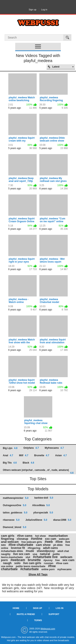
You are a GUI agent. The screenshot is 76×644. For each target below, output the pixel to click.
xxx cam (51, 539)
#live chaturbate (21, 545)
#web (49, 542)
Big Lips (10, 448)
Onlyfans (31, 448)
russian (49, 563)
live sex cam (22, 554)
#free (52, 566)
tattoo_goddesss (15, 513)
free (58, 560)
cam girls (8, 536)
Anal (8, 455)
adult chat (63, 551)
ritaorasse (11, 520)
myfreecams (64, 569)
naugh (7, 563)
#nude (30, 551)
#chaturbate (29, 569)
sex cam (68, 560)
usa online (7, 566)
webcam (64, 539)
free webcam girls (32, 542)
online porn (48, 569)
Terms (38, 620)
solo (17, 563)
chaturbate (9, 569)
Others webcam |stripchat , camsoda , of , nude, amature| (38, 471)
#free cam (62, 563)
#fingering (34, 548)
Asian (61, 455)
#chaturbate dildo (12, 551)
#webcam (18, 560)
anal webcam (10, 542)
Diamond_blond (14, 527)
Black (28, 463)
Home (16, 608)
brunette (34, 560)
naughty (6, 554)
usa (35, 554)
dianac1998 (62, 520)
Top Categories (38, 439)
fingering (7, 539)
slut (28, 557)
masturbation (58, 536)
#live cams (25, 536)
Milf (24, 455)
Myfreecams (54, 448)
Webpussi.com (48, 629)
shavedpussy (46, 551)
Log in (44, 10)
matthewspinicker (16, 498)
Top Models (38, 489)
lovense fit (18, 548)
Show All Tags (38, 574)
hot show (40, 536)
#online (37, 539)
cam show (43, 545)
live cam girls (32, 563)
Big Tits (10, 463)
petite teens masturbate (31, 566)
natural (45, 554)
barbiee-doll (44, 498)
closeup (23, 539)
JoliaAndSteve (36, 520)
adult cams (50, 548)
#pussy (48, 560)
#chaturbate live (45, 557)
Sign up (33, 10)
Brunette (42, 455)
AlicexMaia (41, 505)
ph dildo (58, 545)
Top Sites (38, 479)
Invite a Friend (26, 614)
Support (54, 614)
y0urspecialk (43, 513)
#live (59, 542)
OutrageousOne (14, 505)
